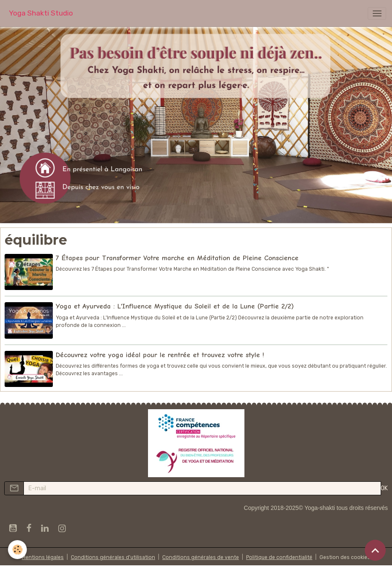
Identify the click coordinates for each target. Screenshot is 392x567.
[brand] (41, 13)
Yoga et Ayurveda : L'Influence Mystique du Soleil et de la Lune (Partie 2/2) (175, 306)
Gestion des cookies (345, 557)
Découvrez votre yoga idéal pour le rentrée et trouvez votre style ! (160, 355)
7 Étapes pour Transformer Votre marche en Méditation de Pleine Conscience (177, 258)
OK (384, 488)
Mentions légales (43, 557)
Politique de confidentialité (279, 557)
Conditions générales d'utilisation (113, 557)
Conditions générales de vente (201, 557)
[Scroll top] (375, 550)
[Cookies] (18, 550)
